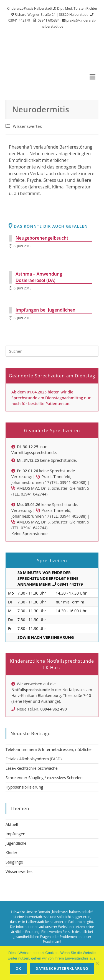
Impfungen (15, 834)
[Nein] (97, 963)
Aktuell (12, 824)
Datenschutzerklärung (62, 969)
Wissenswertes (28, 126)
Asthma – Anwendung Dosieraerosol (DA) (39, 277)
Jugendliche (16, 843)
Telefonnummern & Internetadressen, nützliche (49, 749)
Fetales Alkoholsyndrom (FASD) (34, 759)
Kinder (12, 853)
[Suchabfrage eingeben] (52, 351)
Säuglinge (14, 862)
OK (18, 969)
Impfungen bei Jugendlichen (45, 310)
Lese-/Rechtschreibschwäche (32, 768)
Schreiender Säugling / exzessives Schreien (44, 778)
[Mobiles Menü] (93, 78)
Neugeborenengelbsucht (42, 238)
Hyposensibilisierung (24, 787)
